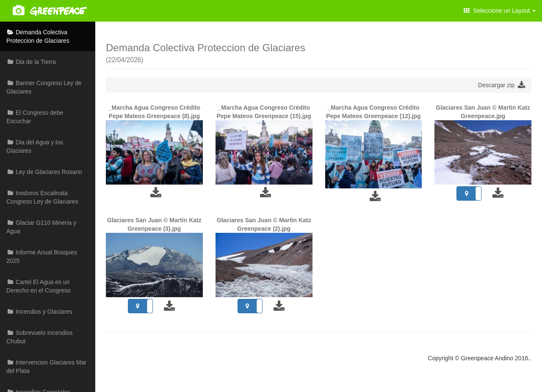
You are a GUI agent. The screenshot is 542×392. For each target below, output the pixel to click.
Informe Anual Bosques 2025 (42, 257)
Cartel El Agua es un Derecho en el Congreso (39, 286)
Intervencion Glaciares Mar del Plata (46, 367)
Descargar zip (502, 85)
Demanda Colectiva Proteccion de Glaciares (38, 36)
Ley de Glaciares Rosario (44, 172)
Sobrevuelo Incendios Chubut (40, 337)
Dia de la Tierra (31, 62)
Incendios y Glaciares (39, 312)
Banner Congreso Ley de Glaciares (44, 87)
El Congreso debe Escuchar (35, 117)
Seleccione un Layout (500, 11)
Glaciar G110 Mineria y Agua (41, 227)
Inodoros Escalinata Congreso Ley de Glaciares (42, 197)
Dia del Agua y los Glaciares (35, 146)
